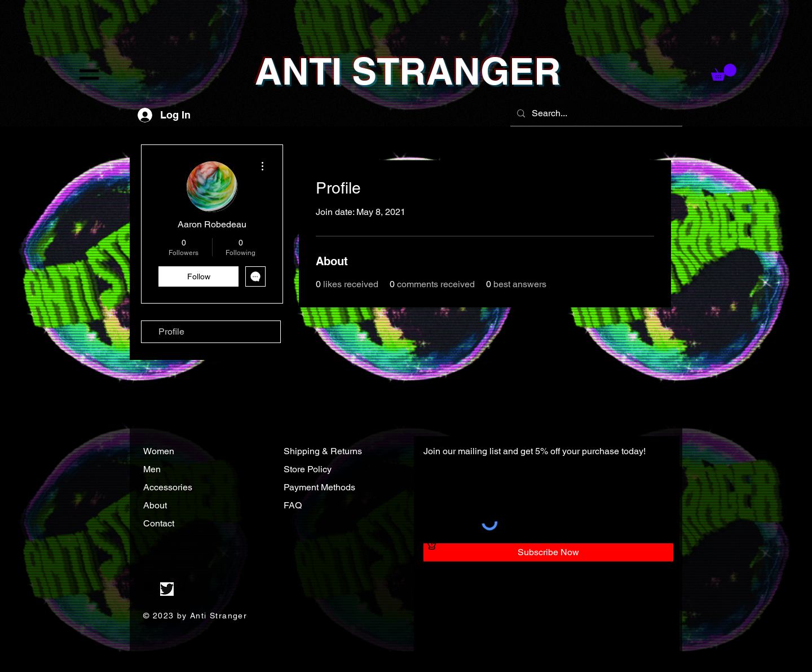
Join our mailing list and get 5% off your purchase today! (535, 451)
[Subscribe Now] (548, 552)
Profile (171, 331)
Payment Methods (319, 487)
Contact (160, 523)
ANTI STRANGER (408, 71)
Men (152, 469)
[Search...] (595, 113)
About (156, 505)
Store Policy (308, 469)
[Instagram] (150, 589)
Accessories (169, 487)
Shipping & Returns (323, 451)
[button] (89, 74)
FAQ (293, 505)
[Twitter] (167, 589)
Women (159, 451)
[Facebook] (184, 589)
